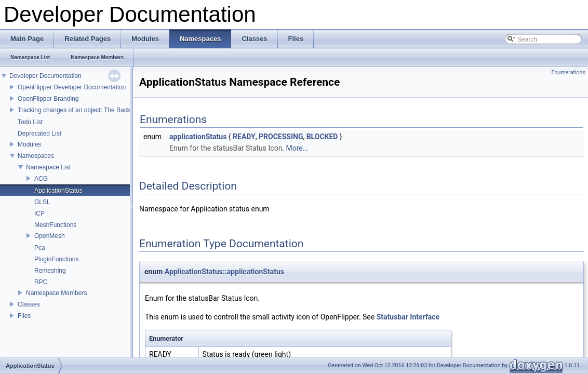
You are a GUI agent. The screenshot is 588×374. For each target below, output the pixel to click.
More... (297, 148)
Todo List (30, 122)
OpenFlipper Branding (48, 99)
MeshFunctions (55, 225)
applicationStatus (198, 137)
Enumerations (568, 72)
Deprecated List (39, 133)
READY (244, 137)
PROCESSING (281, 137)
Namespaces (36, 156)
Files (24, 316)
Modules (29, 144)
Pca (40, 248)
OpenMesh (50, 236)
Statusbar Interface (408, 317)
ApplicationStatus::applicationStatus (224, 272)
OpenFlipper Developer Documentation (72, 87)
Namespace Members (56, 293)
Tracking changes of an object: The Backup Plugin (87, 110)
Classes (29, 304)
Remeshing (50, 271)
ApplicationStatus (58, 191)
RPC (41, 282)
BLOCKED (322, 137)
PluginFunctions (56, 259)
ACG (41, 179)
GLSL (42, 202)
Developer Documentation (45, 76)
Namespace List (48, 167)
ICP (39, 213)
